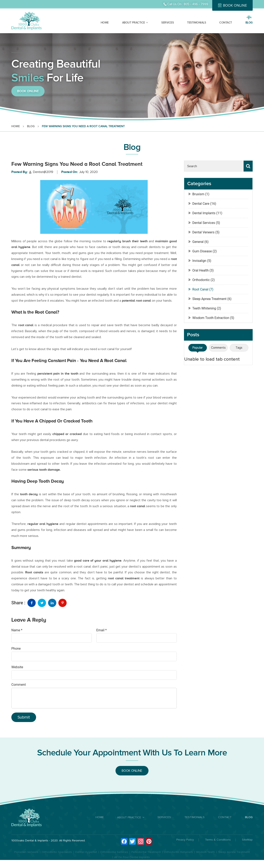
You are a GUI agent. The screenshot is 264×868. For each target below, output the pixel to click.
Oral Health (201, 270)
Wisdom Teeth (206, 852)
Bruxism (198, 194)
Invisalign (199, 261)
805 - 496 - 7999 (196, 4)
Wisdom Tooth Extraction (211, 318)
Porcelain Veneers (26, 852)
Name (17, 630)
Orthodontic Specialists (57, 852)
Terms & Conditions (218, 840)
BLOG (249, 23)
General (198, 242)
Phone (16, 649)
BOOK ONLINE (235, 5)
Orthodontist (34, 2)
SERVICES (167, 23)
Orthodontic (201, 280)
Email (101, 630)
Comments (218, 348)
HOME (105, 23)
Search (248, 166)
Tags (239, 348)
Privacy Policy (185, 840)
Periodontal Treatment (146, 852)
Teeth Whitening (204, 308)
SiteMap (247, 840)
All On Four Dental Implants (132, 857)
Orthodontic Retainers (178, 852)
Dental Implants (54, 2)
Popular (198, 348)
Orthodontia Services (114, 852)
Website (17, 667)
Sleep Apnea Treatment (210, 299)
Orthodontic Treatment (102, 2)
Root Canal (200, 289)
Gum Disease (202, 251)
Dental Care (16, 2)
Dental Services (204, 223)
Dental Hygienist (86, 852)
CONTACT (226, 23)
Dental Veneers (76, 2)
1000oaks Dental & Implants (30, 840)
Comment (19, 685)
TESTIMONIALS (196, 23)
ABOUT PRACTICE (134, 23)
